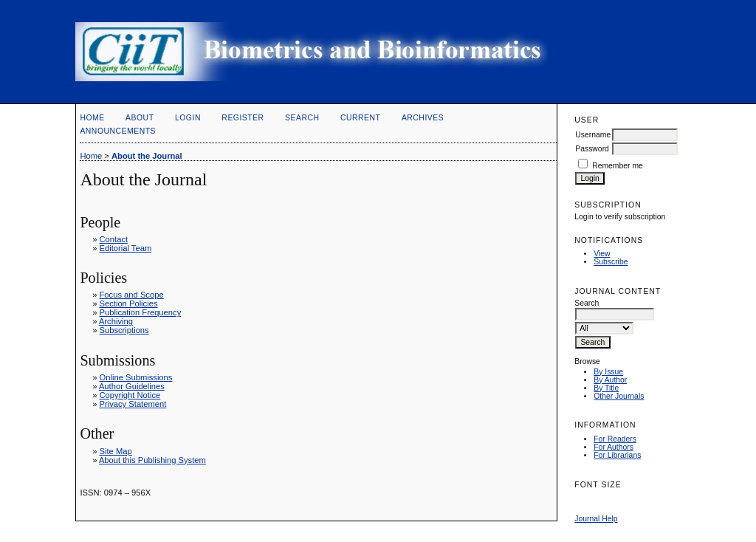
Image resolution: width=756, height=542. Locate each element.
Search (302, 118)
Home (92, 118)
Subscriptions (124, 330)
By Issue (608, 372)
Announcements (118, 131)
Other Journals (619, 396)
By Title (606, 388)
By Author (610, 380)
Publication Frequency (141, 312)
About (140, 118)
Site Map (116, 451)
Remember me (618, 166)
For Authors (614, 447)
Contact (114, 239)
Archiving (116, 321)
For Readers (615, 439)
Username (593, 135)
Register (243, 118)
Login (188, 118)
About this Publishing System (152, 460)
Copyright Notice (130, 395)
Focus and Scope (132, 295)
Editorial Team (126, 248)
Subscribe (611, 262)
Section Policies (129, 303)
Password (592, 149)
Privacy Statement (133, 404)
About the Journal (147, 156)
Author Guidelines (132, 386)
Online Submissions (136, 377)
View (602, 254)
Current (360, 118)
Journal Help (596, 519)
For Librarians (617, 455)
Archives (423, 118)
